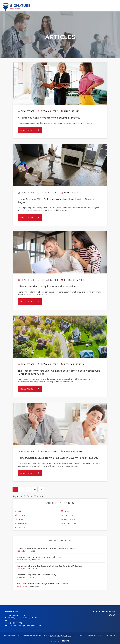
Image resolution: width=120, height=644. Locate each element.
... (28, 489)
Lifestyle (21, 528)
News (65, 511)
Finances (21, 524)
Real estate (26, 111)
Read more (27, 130)
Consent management (62, 637)
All (18, 511)
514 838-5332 (16, 623)
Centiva (65, 641)
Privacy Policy (103, 635)
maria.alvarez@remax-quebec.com (26, 626)
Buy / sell (21, 515)
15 (35, 489)
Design (20, 520)
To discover (69, 524)
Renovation (68, 520)
